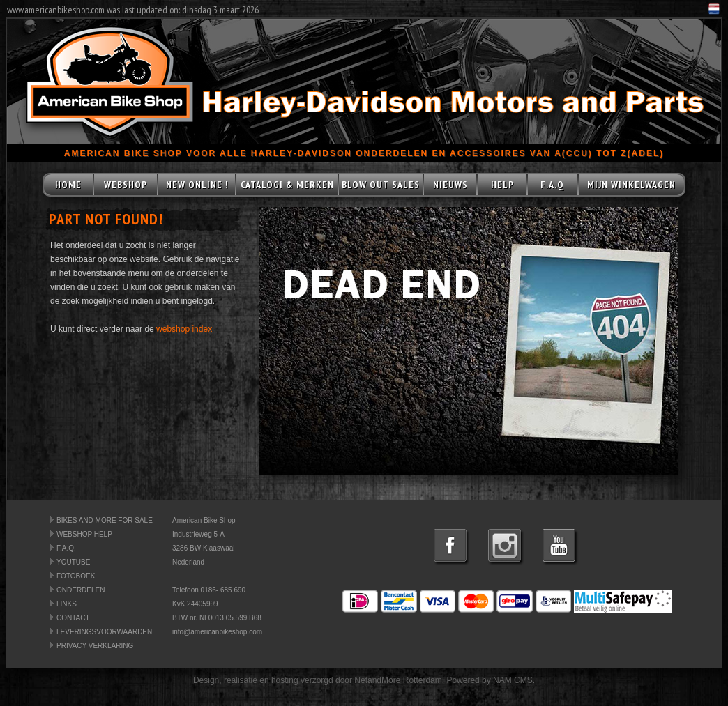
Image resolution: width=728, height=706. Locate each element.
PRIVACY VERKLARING (95, 646)
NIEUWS (450, 185)
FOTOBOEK (76, 576)
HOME (68, 185)
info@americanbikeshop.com (217, 632)
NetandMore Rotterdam (398, 680)
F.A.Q (552, 185)
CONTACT (73, 618)
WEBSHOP (126, 185)
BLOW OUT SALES (381, 185)
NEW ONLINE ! (197, 185)
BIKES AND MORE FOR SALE (105, 520)
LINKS (67, 604)
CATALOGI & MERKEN (287, 185)
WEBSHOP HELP (84, 534)
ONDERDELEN (81, 590)
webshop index (184, 329)
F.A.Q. (66, 548)
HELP (502, 185)
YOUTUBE (73, 562)
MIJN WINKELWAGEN (631, 185)
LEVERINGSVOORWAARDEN (104, 632)
